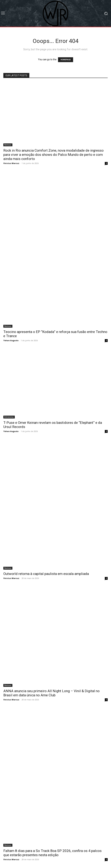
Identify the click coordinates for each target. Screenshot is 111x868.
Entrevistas (9, 417)
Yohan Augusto (11, 340)
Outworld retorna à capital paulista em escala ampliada (46, 574)
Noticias (8, 145)
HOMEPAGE (66, 60)
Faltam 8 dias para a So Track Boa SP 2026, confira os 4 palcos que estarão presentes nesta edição (52, 853)
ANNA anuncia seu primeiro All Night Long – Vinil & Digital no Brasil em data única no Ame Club (51, 693)
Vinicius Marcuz (11, 163)
